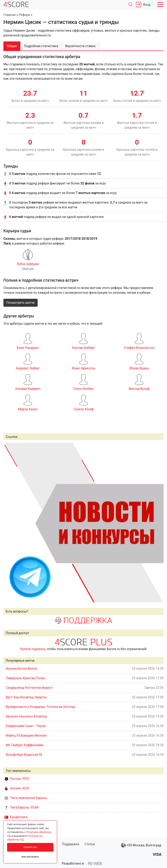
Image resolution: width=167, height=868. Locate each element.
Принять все (30, 847)
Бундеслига (16, 817)
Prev (9, 522)
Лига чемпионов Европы (26, 798)
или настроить (30, 857)
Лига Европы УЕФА (22, 807)
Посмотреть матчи (21, 303)
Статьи (90, 844)
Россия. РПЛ (17, 779)
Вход (143, 5)
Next (158, 522)
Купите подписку (33, 649)
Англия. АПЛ (17, 788)
